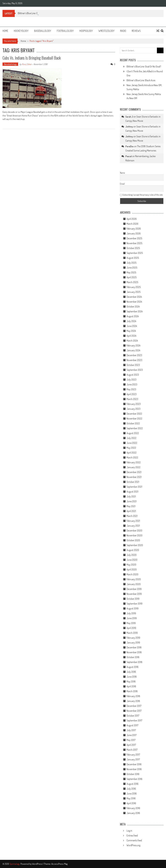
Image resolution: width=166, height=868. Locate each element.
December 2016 (134, 764)
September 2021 (134, 487)
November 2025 (134, 243)
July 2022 (131, 438)
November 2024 (134, 302)
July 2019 (131, 613)
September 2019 (134, 604)
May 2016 (131, 798)
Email (122, 184)
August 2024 (133, 316)
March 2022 (132, 457)
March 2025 (132, 282)
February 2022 (134, 462)
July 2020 (132, 555)
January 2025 (134, 292)
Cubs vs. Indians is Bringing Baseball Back (32, 58)
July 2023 (131, 380)
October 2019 (133, 599)
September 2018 (134, 662)
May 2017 (131, 740)
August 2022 (133, 433)
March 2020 (132, 574)
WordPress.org (133, 845)
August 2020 (133, 550)
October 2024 (133, 307)
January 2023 (134, 409)
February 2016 (133, 808)
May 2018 (131, 682)
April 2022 (132, 453)
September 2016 (134, 779)
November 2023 (134, 360)
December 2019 (134, 589)
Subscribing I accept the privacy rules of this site (141, 195)
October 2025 (133, 248)
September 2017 (134, 720)
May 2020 (131, 565)
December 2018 (134, 647)
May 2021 (131, 506)
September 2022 (135, 428)
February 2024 (133, 345)
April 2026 (132, 219)
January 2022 (134, 467)
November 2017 (134, 711)
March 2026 (132, 224)
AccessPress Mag (59, 864)
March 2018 (132, 691)
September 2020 (135, 545)
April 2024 (131, 336)
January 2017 (133, 759)
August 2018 (132, 667)
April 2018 (131, 686)
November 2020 (134, 535)
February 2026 (134, 229)
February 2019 (133, 638)
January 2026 (134, 233)
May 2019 (131, 623)
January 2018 (133, 701)
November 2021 (134, 477)
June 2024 (132, 326)
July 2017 (131, 730)
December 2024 (134, 297)
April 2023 (132, 394)
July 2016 (131, 789)
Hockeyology (21, 31)
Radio (123, 31)
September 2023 (135, 370)
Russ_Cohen (27, 64)
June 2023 (132, 384)
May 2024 (131, 331)
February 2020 (134, 579)
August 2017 (132, 725)
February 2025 (134, 287)
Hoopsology (86, 31)
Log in (129, 831)
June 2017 (132, 735)
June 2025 (132, 268)
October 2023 (133, 365)
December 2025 (134, 238)
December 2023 (134, 355)
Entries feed (132, 835)
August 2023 (133, 375)
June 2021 (132, 501)
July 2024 (131, 321)
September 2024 (135, 311)
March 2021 (132, 516)
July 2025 (131, 263)
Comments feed (134, 840)
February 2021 (133, 521)
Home (5, 31)
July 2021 (131, 496)
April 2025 (132, 277)
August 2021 (132, 492)
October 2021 (133, 482)
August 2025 (133, 258)
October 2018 (133, 657)
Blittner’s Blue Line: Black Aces (141, 80)
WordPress (38, 864)
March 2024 (132, 341)
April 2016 (131, 803)
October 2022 (133, 423)
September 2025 (135, 253)
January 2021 (133, 526)
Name (122, 173)
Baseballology (43, 31)
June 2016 (132, 794)
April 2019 (131, 628)
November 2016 (134, 769)
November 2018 (134, 652)
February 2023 (134, 404)
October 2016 (133, 774)
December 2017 (134, 706)
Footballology (65, 31)
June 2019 (132, 618)
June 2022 (132, 443)
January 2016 (133, 813)
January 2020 (134, 584)
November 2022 (134, 419)
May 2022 (131, 448)
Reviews (136, 31)
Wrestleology (106, 31)
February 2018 (133, 696)
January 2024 (133, 350)
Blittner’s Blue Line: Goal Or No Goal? (144, 66)
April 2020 (132, 570)
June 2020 (132, 560)
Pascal (129, 156)
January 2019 (133, 643)
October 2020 (133, 540)
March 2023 (132, 399)
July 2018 (131, 672)
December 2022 (134, 414)
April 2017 (131, 745)
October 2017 (133, 716)
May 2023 (131, 389)
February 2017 (133, 755)
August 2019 (132, 608)
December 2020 (134, 531)
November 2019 (134, 594)
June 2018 (132, 677)
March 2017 (132, 750)
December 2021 (134, 472)
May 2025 (131, 272)
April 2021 (131, 511)
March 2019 (132, 633)
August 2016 (132, 784)
